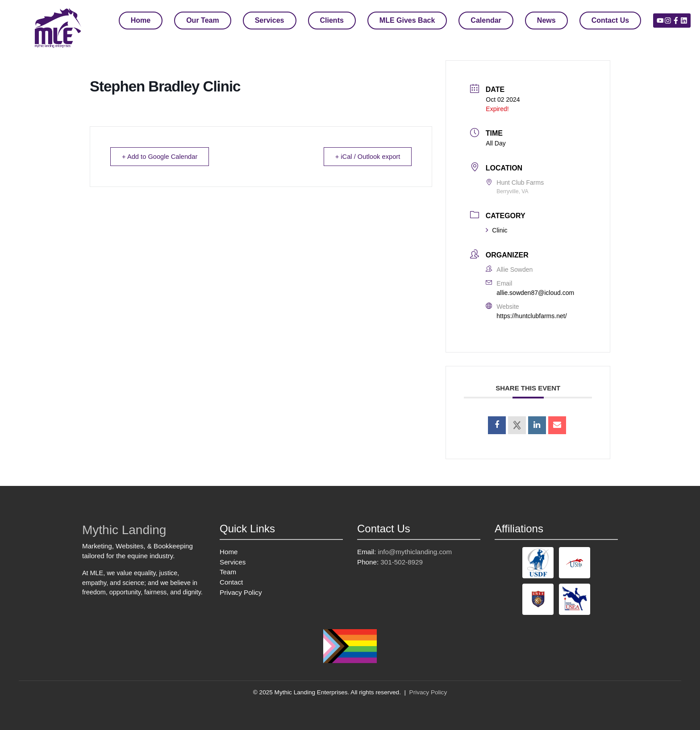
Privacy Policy (241, 592)
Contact (231, 582)
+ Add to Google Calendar (162, 156)
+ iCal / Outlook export (366, 156)
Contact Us (610, 20)
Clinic (496, 230)
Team (228, 572)
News (546, 20)
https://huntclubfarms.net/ (531, 316)
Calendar (486, 20)
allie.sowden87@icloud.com (535, 293)
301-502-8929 (402, 562)
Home (141, 20)
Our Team (203, 20)
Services (270, 20)
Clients (332, 20)
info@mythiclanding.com (415, 552)
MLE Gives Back (407, 20)
